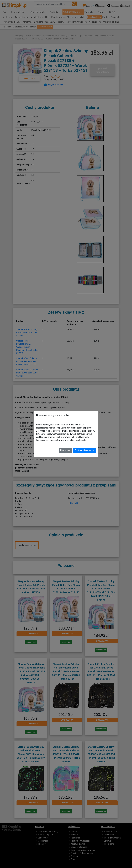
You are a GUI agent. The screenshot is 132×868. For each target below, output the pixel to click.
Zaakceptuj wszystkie (84, 450)
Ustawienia (65, 450)
